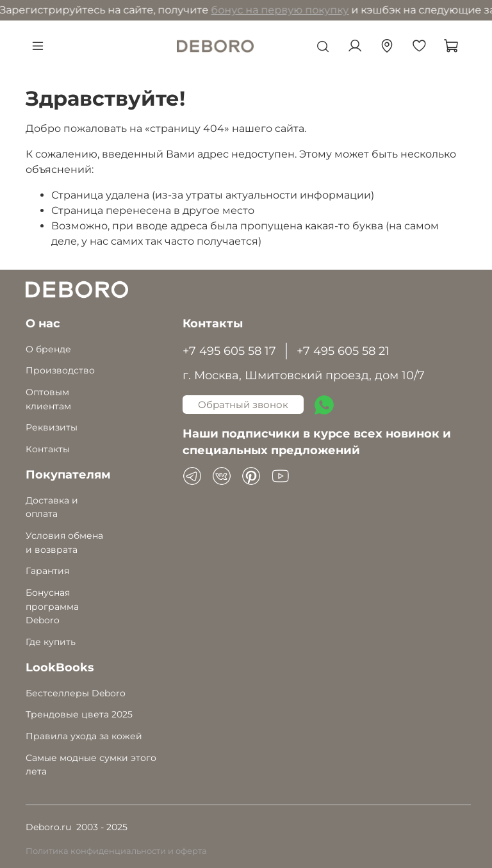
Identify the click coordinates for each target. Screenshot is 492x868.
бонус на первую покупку (214, 10)
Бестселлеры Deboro (76, 693)
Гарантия (47, 571)
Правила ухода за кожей (84, 736)
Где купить (51, 642)
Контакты (48, 449)
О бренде (48, 349)
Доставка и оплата (52, 507)
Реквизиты (52, 427)
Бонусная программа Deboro (52, 606)
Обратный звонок (243, 405)
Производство (60, 370)
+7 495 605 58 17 (229, 351)
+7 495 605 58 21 (343, 351)
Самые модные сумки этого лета (91, 765)
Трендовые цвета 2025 (79, 714)
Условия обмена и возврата (64, 543)
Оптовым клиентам (48, 399)
